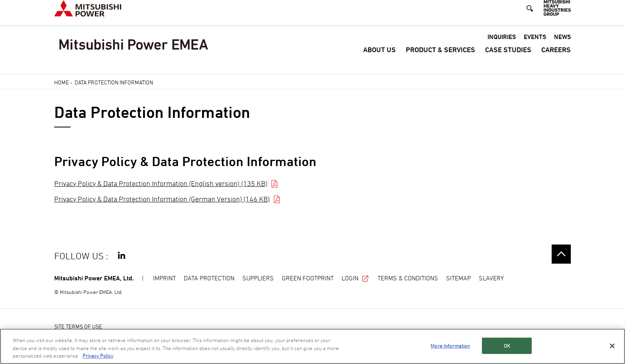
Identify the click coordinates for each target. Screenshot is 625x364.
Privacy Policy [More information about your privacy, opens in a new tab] (98, 356)
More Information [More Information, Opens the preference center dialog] (450, 345)
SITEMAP (458, 278)
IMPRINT (164, 278)
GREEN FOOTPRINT (308, 278)
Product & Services (440, 58)
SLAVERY (491, 278)
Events (535, 45)
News (562, 45)
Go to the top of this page (561, 254)
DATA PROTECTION (209, 278)
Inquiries (502, 45)
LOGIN (356, 278)
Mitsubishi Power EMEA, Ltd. (94, 278)
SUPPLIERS (258, 278)
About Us (379, 58)
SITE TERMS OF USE (78, 326)
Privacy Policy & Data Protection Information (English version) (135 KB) (161, 183)
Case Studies (508, 58)
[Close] (612, 346)
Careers (556, 58)
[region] (312, 346)
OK (507, 345)
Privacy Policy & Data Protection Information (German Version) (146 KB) (162, 199)
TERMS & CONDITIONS (408, 278)
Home (62, 82)
